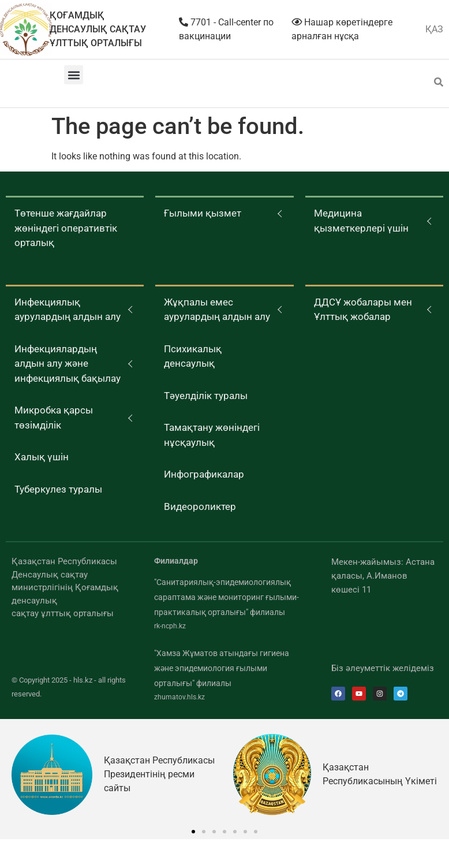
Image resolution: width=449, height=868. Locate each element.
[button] (74, 75)
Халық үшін (42, 457)
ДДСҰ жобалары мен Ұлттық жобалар (363, 310)
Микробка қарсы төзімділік (54, 418)
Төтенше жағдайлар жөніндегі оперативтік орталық (66, 228)
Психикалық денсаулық (193, 356)
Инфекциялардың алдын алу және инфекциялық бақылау (68, 364)
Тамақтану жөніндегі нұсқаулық (212, 435)
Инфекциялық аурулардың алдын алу (68, 310)
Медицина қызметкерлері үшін (361, 221)
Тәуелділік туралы (206, 396)
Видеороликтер (200, 506)
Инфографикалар (204, 474)
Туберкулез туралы (58, 489)
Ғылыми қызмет (203, 213)
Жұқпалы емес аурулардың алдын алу (217, 310)
